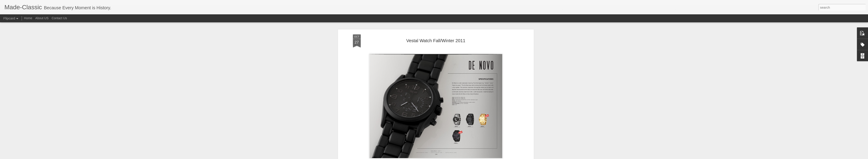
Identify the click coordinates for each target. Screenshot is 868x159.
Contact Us (59, 18)
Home (28, 18)
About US (42, 18)
